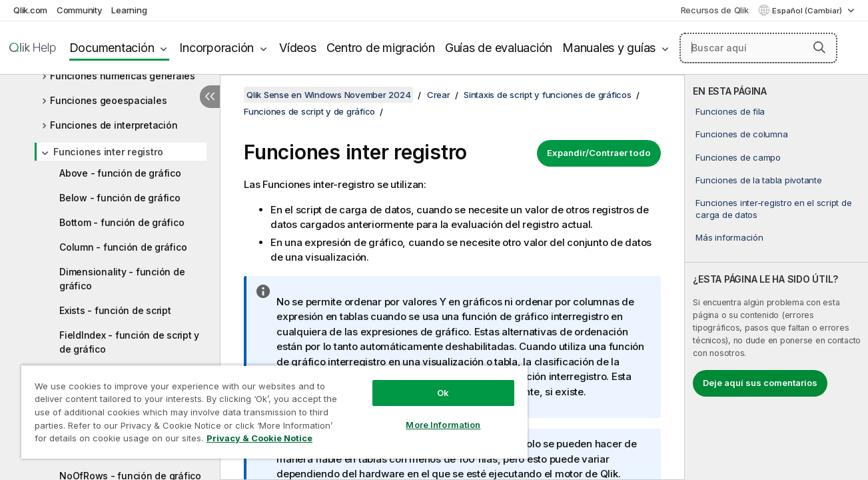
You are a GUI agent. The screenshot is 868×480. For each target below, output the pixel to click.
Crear (439, 95)
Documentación (112, 48)
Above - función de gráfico (120, 173)
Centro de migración (381, 48)
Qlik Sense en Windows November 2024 (328, 95)
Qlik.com (30, 10)
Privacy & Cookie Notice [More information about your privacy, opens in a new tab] (259, 438)
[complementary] (776, 277)
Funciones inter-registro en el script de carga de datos (773, 209)
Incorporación (217, 48)
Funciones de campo (738, 157)
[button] (819, 47)
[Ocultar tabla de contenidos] (210, 97)
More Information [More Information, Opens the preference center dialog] (441, 425)
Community (80, 10)
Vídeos (298, 48)
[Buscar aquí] (758, 48)
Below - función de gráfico (120, 198)
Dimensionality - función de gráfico (122, 279)
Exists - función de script (115, 310)
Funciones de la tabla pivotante (758, 180)
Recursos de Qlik (715, 10)
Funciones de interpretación (114, 125)
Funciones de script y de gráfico (309, 111)
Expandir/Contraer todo (599, 153)
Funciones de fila (730, 111)
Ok (441, 393)
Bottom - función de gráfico (122, 222)
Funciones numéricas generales (123, 76)
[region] (273, 412)
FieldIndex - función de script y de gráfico (129, 342)
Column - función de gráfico (123, 247)
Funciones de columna (741, 134)
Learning (129, 10)
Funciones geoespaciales (108, 100)
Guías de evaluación (499, 48)
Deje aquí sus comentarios (760, 383)
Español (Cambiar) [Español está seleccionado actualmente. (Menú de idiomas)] (808, 11)
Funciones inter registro (108, 152)
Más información (729, 237)
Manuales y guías (609, 48)
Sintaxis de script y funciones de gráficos (548, 95)
